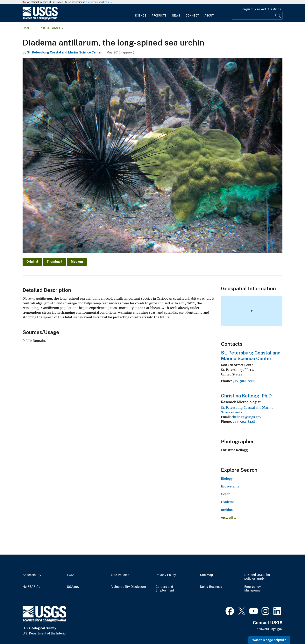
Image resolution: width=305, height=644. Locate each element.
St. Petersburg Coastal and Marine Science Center (64, 52)
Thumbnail (54, 262)
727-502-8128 (244, 422)
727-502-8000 (244, 381)
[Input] (257, 16)
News (176, 16)
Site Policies (120, 575)
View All (229, 518)
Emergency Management (254, 589)
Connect (192, 16)
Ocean (226, 494)
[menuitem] (140, 13)
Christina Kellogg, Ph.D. (247, 396)
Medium (77, 262)
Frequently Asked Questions (261, 9)
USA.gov (73, 587)
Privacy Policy (166, 575)
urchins (227, 510)
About (209, 16)
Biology (227, 479)
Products (159, 16)
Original (32, 262)
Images (29, 28)
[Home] (40, 19)
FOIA (71, 575)
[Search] (279, 16)
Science (140, 16)
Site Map (206, 575)
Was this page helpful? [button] (269, 640)
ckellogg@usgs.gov (246, 417)
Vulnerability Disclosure (129, 587)
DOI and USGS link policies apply (258, 577)
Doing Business (211, 587)
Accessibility (32, 575)
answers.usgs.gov (270, 629)
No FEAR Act (32, 587)
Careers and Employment (165, 589)
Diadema (228, 502)
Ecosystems (230, 486)
